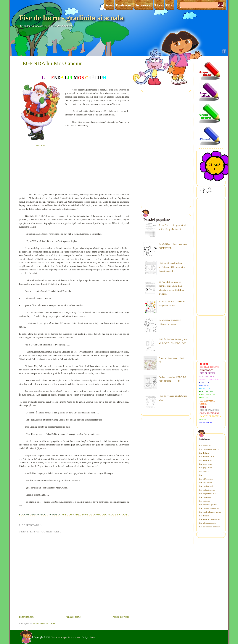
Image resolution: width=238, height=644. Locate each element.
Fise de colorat (143, 5)
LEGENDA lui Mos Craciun (51, 63)
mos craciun (119, 514)
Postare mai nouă (27, 617)
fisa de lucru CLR (207, 457)
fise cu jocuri (205, 501)
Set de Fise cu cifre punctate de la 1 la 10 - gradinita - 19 (173, 227)
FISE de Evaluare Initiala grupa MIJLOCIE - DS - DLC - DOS (173, 341)
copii (64, 514)
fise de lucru (204, 516)
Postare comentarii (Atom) (44, 624)
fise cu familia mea (207, 490)
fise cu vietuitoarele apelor (210, 512)
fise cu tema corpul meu (209, 508)
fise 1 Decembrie (206, 479)
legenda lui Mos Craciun (96, 514)
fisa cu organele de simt (209, 449)
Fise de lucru (123, 5)
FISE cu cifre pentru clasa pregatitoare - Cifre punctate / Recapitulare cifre (172, 267)
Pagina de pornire (74, 617)
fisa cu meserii (205, 446)
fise (201, 475)
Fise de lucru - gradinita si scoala (71, 18)
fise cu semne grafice (208, 505)
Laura (93, 637)
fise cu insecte (205, 497)
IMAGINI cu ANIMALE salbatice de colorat (170, 322)
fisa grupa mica (206, 468)
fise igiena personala (208, 523)
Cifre (169, 5)
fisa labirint (204, 471)
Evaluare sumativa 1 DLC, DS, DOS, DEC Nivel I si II (172, 379)
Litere (159, 5)
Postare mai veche (121, 617)
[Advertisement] (93, 161)
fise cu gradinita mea (208, 494)
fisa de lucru (204, 453)
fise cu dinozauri (206, 486)
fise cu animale (206, 482)
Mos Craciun (41, 146)
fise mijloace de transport (210, 527)
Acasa (109, 5)
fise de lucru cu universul (210, 519)
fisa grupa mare (206, 464)
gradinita (74, 514)
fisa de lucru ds (206, 460)
